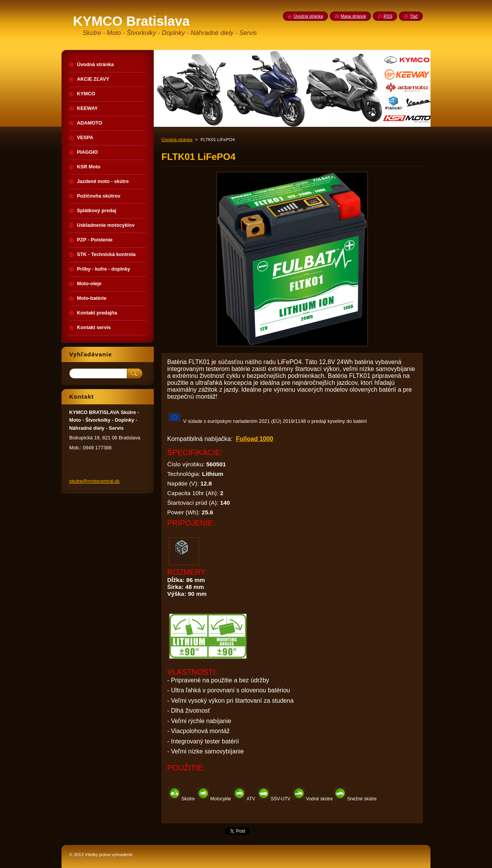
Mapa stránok (353, 16)
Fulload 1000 (255, 439)
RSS (388, 16)
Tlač (414, 16)
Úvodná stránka (177, 140)
